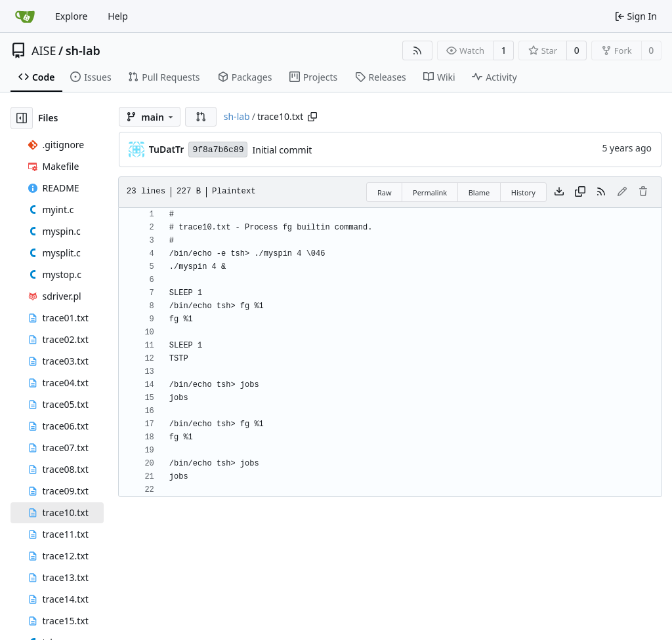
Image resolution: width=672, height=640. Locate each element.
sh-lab (83, 50)
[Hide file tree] (22, 118)
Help (118, 16)
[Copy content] (580, 192)
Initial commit (282, 150)
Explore (71, 16)
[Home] (25, 16)
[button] (201, 117)
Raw (385, 192)
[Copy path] (312, 117)
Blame (479, 192)
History (523, 192)
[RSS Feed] (417, 50)
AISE (44, 50)
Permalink (430, 192)
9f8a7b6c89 (218, 150)
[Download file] (559, 192)
